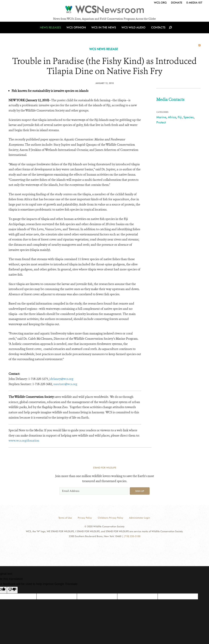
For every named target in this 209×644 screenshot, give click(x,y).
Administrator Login (140, 518)
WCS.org (160, 3)
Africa (172, 117)
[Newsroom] (104, 10)
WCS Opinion (77, 31)
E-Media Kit (194, 3)
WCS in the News (104, 31)
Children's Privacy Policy (110, 518)
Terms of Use (65, 518)
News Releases (52, 31)
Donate (177, 3)
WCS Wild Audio (133, 31)
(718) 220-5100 (132, 536)
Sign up (140, 491)
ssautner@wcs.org (65, 384)
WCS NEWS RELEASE (104, 49)
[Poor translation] (12, 590)
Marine (161, 117)
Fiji (180, 117)
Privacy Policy (85, 518)
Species (189, 117)
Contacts (156, 31)
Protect (161, 122)
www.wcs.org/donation (24, 441)
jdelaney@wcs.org (61, 379)
